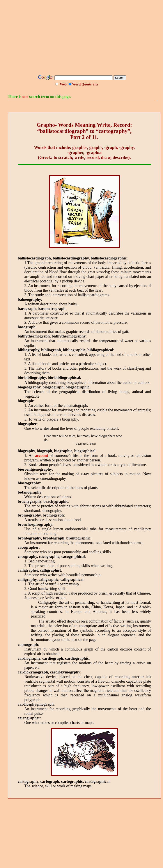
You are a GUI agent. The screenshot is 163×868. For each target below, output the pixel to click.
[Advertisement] (85, 39)
